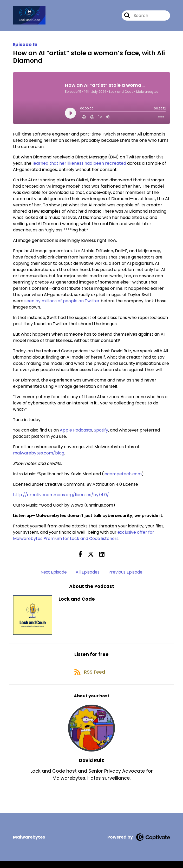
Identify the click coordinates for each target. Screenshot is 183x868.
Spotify (101, 433)
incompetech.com (123, 477)
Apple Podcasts (76, 433)
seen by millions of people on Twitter (62, 304)
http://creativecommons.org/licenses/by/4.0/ (61, 498)
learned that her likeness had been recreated (79, 166)
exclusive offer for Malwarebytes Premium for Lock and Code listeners (84, 538)
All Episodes (88, 575)
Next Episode (54, 575)
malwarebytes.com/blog (39, 456)
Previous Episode (125, 575)
